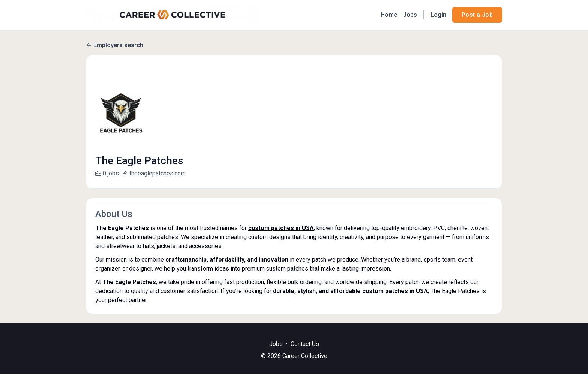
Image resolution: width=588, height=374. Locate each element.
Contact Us (305, 353)
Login (438, 15)
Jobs (410, 15)
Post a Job (477, 15)
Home (389, 15)
